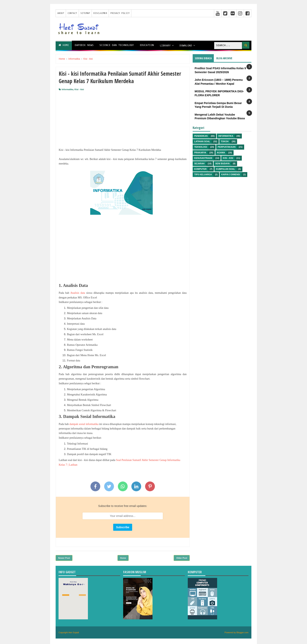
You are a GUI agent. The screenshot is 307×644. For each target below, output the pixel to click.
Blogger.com (242, 632)
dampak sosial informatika (84, 424)
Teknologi (201, 147)
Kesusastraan (203, 158)
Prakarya (200, 153)
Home (64, 45)
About (61, 13)
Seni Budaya (222, 163)
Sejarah (199, 163)
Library (165, 46)
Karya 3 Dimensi (231, 174)
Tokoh (225, 141)
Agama (221, 153)
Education (147, 45)
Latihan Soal (202, 141)
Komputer (200, 169)
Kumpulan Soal (225, 169)
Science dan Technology (117, 45)
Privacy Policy (120, 13)
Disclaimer (100, 13)
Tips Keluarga (203, 174)
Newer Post (64, 558)
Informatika (67, 89)
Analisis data (78, 293)
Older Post (182, 558)
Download (186, 46)
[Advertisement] (123, 120)
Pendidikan (201, 136)
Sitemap (85, 13)
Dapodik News (84, 45)
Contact (72, 13)
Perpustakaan (227, 147)
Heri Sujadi (74, 632)
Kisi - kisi (79, 89)
